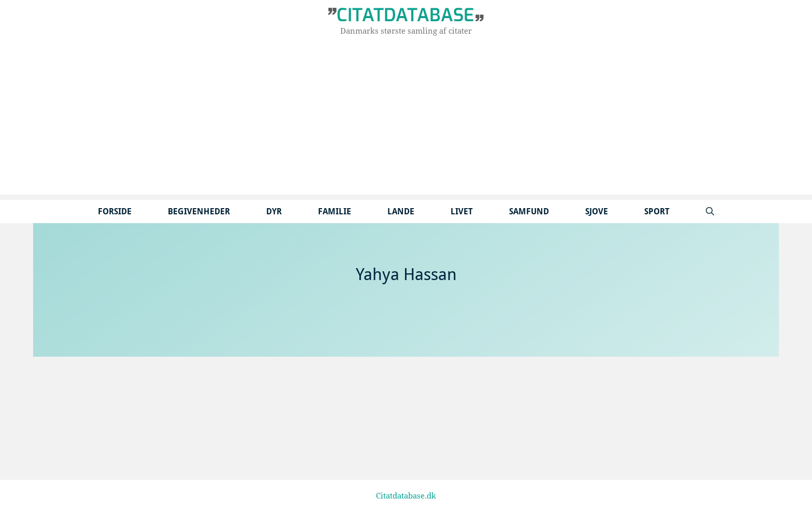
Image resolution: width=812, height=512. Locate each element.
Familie (335, 211)
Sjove (597, 211)
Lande (401, 211)
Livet (462, 211)
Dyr (274, 211)
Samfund (529, 211)
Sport (657, 211)
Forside (115, 211)
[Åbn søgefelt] (710, 211)
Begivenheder (199, 211)
